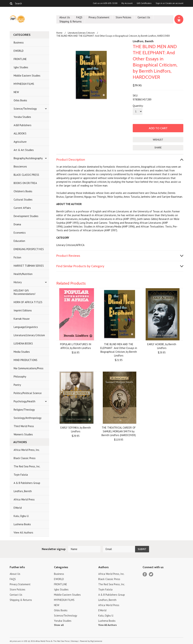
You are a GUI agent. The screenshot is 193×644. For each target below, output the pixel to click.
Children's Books (23, 191)
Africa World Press (24, 499)
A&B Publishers (23, 125)
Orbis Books (20, 100)
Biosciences (20, 166)
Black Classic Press (25, 458)
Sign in (159, 3)
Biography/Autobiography (28, 158)
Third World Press (24, 426)
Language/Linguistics (26, 327)
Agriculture (20, 142)
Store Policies (123, 17)
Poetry (17, 385)
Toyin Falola (21, 475)
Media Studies (22, 352)
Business (19, 42)
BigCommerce (96, 641)
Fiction (17, 257)
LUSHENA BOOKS (23, 343)
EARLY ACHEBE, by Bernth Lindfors (162, 346)
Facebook (145, 574)
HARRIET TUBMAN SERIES (29, 266)
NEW (16, 92)
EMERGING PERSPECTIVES (29, 249)
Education (19, 241)
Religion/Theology (24, 410)
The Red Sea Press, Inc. (27, 466)
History (18, 282)
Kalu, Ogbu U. (21, 516)
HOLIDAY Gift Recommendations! (24, 292)
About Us (65, 17)
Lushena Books (22, 524)
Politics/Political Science (28, 393)
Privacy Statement (99, 17)
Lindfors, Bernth (23, 491)
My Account (127, 3)
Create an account (174, 3)
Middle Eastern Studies (27, 76)
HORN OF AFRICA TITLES (28, 302)
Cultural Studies (23, 200)
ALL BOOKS (20, 133)
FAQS (79, 17)
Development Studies (26, 216)
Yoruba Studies (22, 117)
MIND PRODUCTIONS (25, 360)
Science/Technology (25, 109)
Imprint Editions (23, 310)
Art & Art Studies (24, 150)
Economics (20, 233)
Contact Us (144, 17)
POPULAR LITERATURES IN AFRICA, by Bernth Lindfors (76, 346)
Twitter (151, 574)
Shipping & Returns (70, 21)
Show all (59, 625)
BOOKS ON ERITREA (25, 183)
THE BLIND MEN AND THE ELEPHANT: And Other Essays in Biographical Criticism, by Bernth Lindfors (119, 350)
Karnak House (22, 319)
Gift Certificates (144, 3)
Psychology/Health (24, 401)
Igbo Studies (21, 67)
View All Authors (23, 533)
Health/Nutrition (23, 274)
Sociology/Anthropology (28, 418)
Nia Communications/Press (29, 368)
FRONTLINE (20, 59)
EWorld (18, 508)
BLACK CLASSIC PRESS (26, 175)
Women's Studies (23, 434)
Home (59, 33)
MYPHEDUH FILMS (24, 84)
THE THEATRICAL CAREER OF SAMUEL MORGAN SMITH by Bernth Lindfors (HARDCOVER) (119, 431)
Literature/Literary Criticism (29, 335)
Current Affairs (22, 208)
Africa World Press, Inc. (27, 450)
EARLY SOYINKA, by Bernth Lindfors (76, 429)
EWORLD (19, 51)
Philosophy (20, 377)
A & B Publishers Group (27, 483)
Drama (17, 224)
